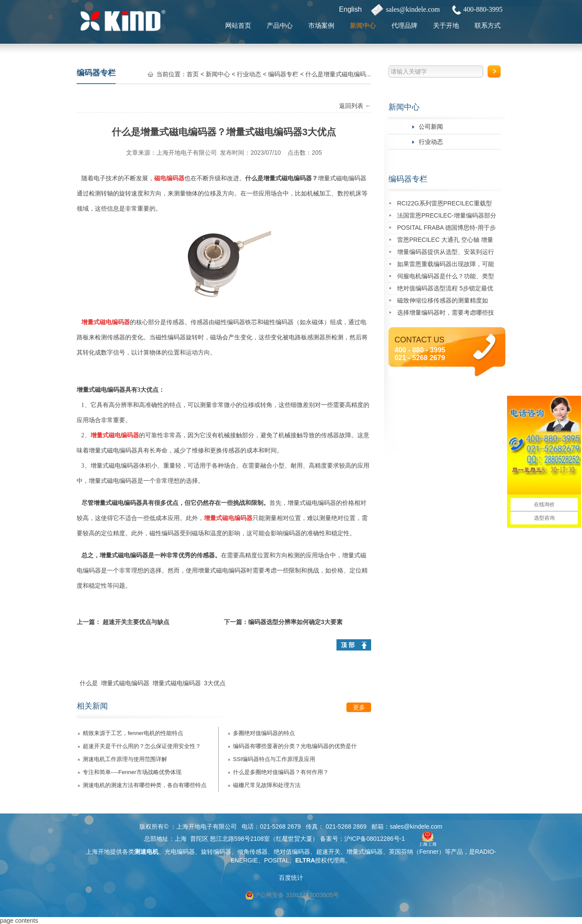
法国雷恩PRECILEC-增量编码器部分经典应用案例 (447, 217)
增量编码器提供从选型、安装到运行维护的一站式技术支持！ (446, 253)
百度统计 (291, 878)
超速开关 (328, 852)
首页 (193, 74)
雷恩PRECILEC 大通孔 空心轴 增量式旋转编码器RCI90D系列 (445, 241)
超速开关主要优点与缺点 (136, 622)
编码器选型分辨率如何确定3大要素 (295, 622)
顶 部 (348, 645)
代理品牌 (404, 25)
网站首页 (238, 25)
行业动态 (431, 142)
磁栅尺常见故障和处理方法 (267, 785)
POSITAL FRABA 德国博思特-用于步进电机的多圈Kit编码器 (446, 229)
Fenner (429, 852)
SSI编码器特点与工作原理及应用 (274, 759)
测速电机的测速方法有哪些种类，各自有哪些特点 (145, 785)
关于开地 (446, 25)
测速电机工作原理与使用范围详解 (125, 759)
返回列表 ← (355, 106)
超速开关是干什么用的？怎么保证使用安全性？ (142, 746)
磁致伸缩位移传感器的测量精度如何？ (443, 302)
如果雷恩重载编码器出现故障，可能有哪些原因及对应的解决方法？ (446, 265)
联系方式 (488, 25)
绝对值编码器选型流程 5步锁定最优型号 (445, 290)
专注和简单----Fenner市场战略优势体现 (132, 772)
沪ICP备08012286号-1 (375, 839)
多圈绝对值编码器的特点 (264, 733)
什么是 (89, 683)
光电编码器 (180, 852)
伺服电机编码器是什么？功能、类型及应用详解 (446, 278)
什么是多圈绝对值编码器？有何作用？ (281, 772)
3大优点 (215, 683)
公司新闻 (431, 127)
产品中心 (280, 25)
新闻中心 (363, 25)
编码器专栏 (408, 179)
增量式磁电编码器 (125, 683)
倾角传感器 (252, 852)
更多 (359, 707)
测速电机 (146, 852)
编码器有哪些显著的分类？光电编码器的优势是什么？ (295, 748)
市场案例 (321, 25)
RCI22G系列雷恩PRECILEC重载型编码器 (445, 205)
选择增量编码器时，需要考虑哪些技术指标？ (446, 314)
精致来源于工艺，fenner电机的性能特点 (133, 733)
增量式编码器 (365, 852)
